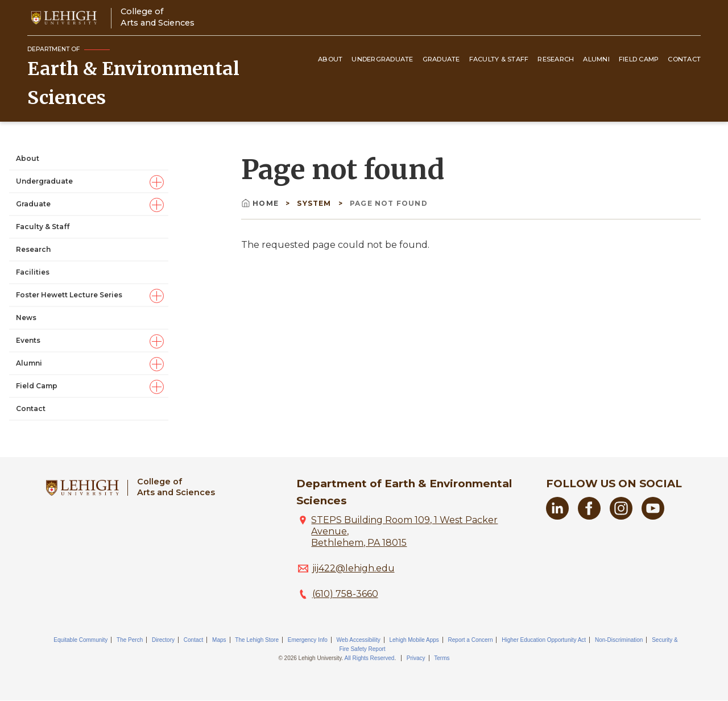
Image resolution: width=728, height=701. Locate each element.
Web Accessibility (359, 640)
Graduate (441, 59)
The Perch (130, 640)
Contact (684, 59)
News (26, 318)
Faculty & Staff (499, 59)
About (330, 59)
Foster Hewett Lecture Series (69, 295)
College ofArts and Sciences (158, 17)
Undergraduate (382, 59)
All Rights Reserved (370, 658)
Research (556, 59)
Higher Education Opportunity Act (544, 640)
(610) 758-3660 (345, 594)
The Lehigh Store (257, 640)
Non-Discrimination (619, 640)
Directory (163, 640)
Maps (219, 640)
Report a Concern (471, 640)
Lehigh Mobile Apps (414, 640)
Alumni (596, 59)
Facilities (33, 272)
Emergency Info (308, 640)
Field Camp (639, 59)
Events (28, 340)
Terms (442, 658)
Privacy (416, 658)
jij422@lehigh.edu (353, 568)
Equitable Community (80, 640)
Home (261, 203)
